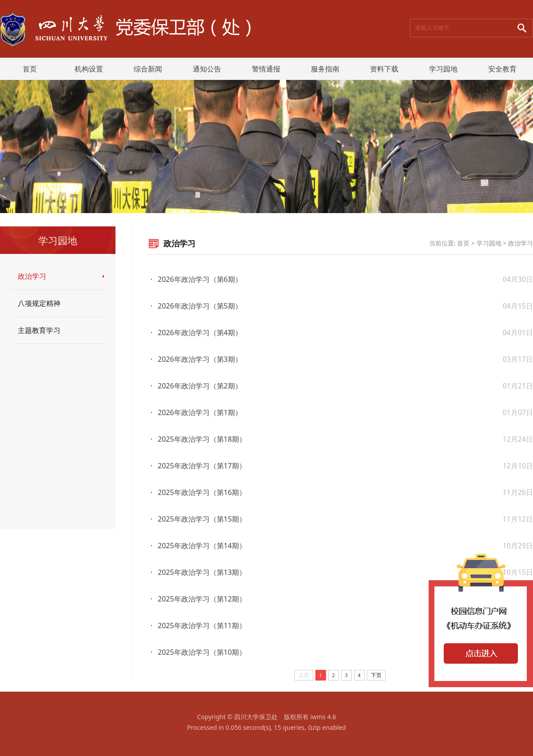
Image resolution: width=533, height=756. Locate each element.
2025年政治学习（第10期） (202, 652)
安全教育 (502, 69)
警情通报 (266, 69)
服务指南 (325, 69)
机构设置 (89, 69)
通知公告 (207, 69)
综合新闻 (148, 69)
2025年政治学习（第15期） (202, 519)
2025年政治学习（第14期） (202, 546)
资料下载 (384, 69)
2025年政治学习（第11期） (202, 625)
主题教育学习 (39, 330)
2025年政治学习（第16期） (202, 492)
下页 (376, 675)
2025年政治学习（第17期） (202, 466)
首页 (30, 69)
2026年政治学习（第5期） (200, 306)
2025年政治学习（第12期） (202, 599)
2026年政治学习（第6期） (200, 279)
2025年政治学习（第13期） (202, 572)
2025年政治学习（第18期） (202, 439)
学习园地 (443, 69)
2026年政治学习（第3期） (200, 359)
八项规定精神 (39, 303)
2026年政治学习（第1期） (200, 412)
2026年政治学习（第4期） (200, 332)
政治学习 (32, 276)
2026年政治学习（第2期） (200, 386)
